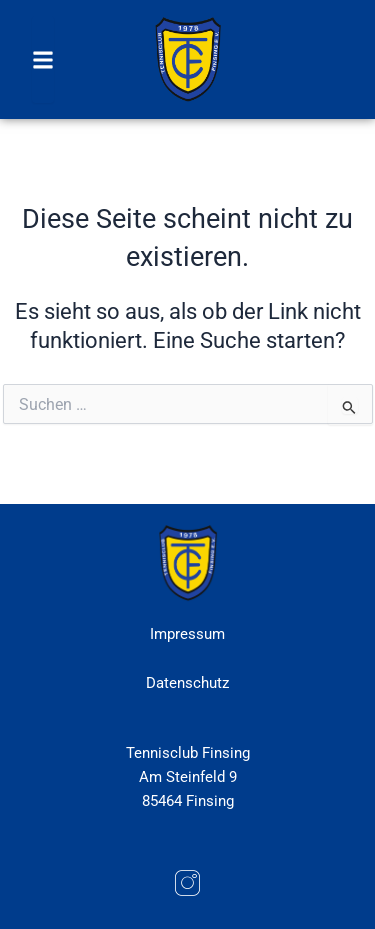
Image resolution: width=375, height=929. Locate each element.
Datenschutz (187, 683)
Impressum (187, 634)
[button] (43, 59)
